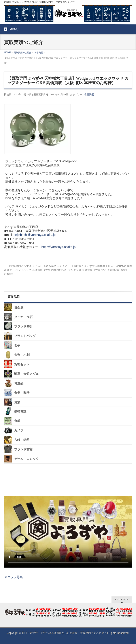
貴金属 (19, 308)
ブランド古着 (23, 449)
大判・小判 (22, 355)
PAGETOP (122, 599)
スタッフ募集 (13, 577)
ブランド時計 (23, 327)
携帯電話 (20, 412)
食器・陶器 (22, 393)
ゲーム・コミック (26, 459)
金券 (17, 421)
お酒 (17, 402)
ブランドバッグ (25, 336)
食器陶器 (89, 94)
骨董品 (19, 383)
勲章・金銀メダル (26, 374)
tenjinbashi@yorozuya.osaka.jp (34, 235)
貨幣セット (22, 364)
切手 (17, 345)
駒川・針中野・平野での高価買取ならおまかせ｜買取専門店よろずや (63, 633)
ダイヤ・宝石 (23, 317)
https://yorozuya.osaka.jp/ (59, 247)
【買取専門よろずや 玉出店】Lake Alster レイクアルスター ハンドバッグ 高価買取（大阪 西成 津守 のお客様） (35, 270)
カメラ (19, 430)
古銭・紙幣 (22, 440)
